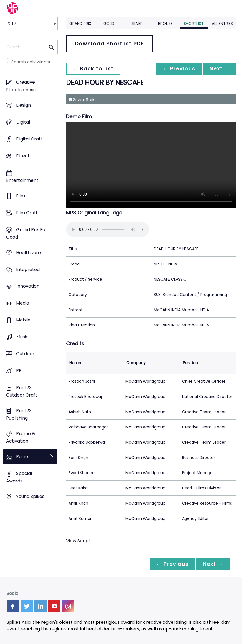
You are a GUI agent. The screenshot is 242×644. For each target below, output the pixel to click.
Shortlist (194, 24)
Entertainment (22, 180)
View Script (78, 541)
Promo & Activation (21, 437)
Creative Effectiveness (21, 86)
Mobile (23, 320)
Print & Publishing (18, 415)
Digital (23, 122)
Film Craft (27, 213)
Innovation (28, 286)
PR (19, 371)
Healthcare (28, 253)
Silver (137, 24)
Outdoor (25, 354)
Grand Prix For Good (27, 233)
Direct (23, 156)
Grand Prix (80, 24)
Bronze (165, 24)
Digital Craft (29, 139)
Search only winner (31, 62)
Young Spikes (30, 496)
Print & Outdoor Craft (22, 392)
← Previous (178, 69)
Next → (220, 69)
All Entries (222, 24)
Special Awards (19, 477)
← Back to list (93, 69)
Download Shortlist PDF (109, 44)
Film (21, 196)
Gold (109, 24)
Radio (22, 457)
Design (23, 105)
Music (22, 337)
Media (23, 303)
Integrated (28, 269)
